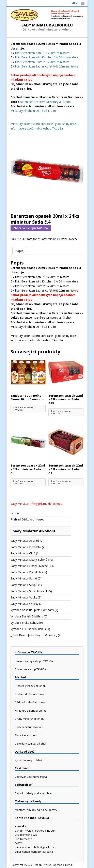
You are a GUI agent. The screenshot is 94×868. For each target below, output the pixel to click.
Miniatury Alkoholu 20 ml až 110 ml (34, 111)
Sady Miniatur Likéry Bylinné (29, 560)
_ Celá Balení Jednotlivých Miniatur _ (34, 635)
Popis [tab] (19, 251)
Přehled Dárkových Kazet (27, 519)
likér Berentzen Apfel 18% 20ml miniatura (42, 53)
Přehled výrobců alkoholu (31, 686)
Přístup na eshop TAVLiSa (30, 669)
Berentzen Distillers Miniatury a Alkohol (46, 102)
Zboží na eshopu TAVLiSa (31, 228)
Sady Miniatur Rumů (24, 578)
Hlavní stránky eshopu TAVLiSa (34, 661)
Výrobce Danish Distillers (27, 616)
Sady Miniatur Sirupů (24, 585)
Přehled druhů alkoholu (29, 694)
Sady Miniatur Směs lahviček (29, 591)
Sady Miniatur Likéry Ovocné (59, 239)
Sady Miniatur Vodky (24, 597)
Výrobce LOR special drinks (28, 629)
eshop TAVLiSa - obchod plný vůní (54, 865)
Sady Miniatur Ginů (23, 553)
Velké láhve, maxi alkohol (30, 744)
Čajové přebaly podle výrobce (33, 793)
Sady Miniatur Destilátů (26, 547)
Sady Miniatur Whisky (24, 604)
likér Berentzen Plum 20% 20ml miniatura (42, 62)
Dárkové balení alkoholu (30, 702)
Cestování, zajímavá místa (31, 777)
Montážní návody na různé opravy (36, 810)
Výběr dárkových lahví (28, 760)
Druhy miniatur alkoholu (30, 719)
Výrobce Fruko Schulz (25, 623)
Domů (15, 513)
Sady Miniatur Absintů (25, 541)
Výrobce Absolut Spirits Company (32, 610)
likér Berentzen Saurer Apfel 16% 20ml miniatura (47, 66)
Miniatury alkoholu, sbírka (31, 711)
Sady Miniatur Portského (27, 572)
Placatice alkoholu (26, 735)
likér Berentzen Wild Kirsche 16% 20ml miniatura (47, 57)
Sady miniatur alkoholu (29, 727)
